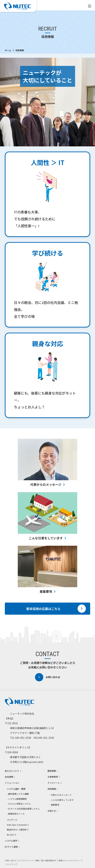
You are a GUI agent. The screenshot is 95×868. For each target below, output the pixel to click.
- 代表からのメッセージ (61, 795)
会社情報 (10, 777)
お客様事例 (54, 777)
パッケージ (12, 820)
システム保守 (12, 841)
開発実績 (53, 771)
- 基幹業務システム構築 (18, 794)
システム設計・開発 (16, 789)
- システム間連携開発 (17, 799)
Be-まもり (12, 835)
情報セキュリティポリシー (70, 860)
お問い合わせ (48, 677)
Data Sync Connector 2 (18, 825)
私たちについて (13, 771)
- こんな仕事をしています (62, 800)
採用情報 (53, 789)
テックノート (55, 783)
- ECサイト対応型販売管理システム (23, 809)
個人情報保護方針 (49, 860)
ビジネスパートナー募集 (29, 860)
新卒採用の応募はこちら (56, 609)
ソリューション (12, 783)
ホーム (8, 50)
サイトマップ (11, 864)
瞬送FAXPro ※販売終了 (18, 830)
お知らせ (53, 811)
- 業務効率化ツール (16, 814)
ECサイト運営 (12, 847)
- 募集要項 (54, 805)
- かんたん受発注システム (19, 804)
